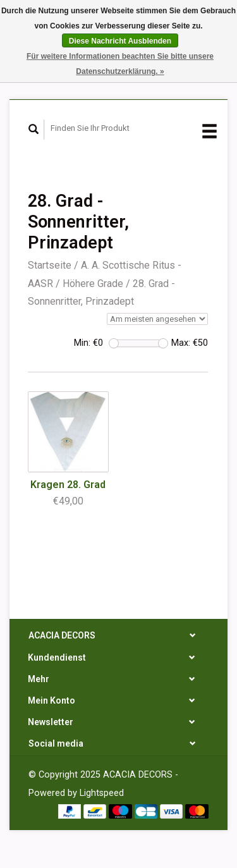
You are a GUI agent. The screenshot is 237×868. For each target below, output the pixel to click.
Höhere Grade (93, 284)
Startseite (50, 265)
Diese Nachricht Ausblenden (120, 41)
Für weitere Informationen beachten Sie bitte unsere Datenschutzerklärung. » (120, 64)
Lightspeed (102, 793)
